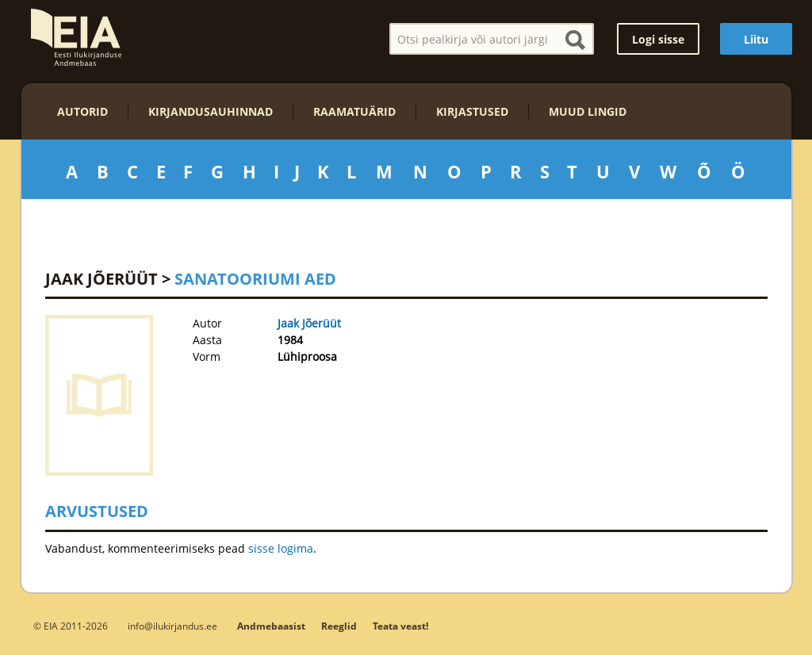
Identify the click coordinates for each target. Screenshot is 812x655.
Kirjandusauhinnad (211, 111)
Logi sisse (658, 39)
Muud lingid (588, 111)
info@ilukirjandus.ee (172, 626)
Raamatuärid (354, 111)
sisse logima (281, 548)
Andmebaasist (271, 626)
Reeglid (339, 626)
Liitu (756, 39)
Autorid (82, 111)
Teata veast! (400, 626)
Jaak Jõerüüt (101, 279)
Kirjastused (472, 111)
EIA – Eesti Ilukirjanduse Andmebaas (76, 37)
